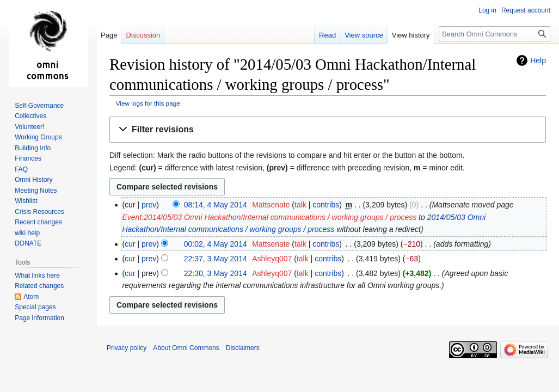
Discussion (143, 35)
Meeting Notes (36, 191)
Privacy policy (127, 348)
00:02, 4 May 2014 (216, 244)
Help (538, 60)
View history (411, 35)
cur (130, 244)
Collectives (30, 116)
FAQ (21, 169)
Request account (526, 10)
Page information (39, 318)
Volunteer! (29, 127)
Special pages (35, 307)
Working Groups (38, 137)
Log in (487, 10)
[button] (328, 130)
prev (149, 205)
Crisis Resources (39, 212)
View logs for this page (148, 103)
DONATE (28, 243)
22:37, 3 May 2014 (216, 259)
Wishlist (26, 201)
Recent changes (38, 222)
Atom (31, 297)
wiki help (27, 233)
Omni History (33, 180)
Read (327, 35)
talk (300, 205)
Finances (28, 158)
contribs (326, 205)
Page (109, 35)
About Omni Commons (186, 348)
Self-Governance (39, 106)
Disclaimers (243, 348)
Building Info (33, 148)
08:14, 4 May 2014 (216, 205)
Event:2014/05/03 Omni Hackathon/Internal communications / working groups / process (269, 217)
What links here (37, 275)
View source (364, 35)
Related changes (39, 286)
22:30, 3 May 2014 (216, 273)
